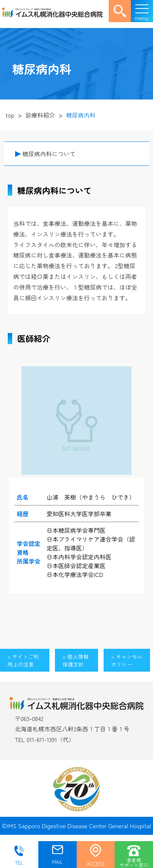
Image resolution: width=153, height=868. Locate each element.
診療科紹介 (40, 115)
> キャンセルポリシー (127, 660)
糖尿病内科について (49, 154)
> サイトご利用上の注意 (23, 660)
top (10, 115)
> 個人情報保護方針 (75, 660)
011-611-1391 (42, 739)
